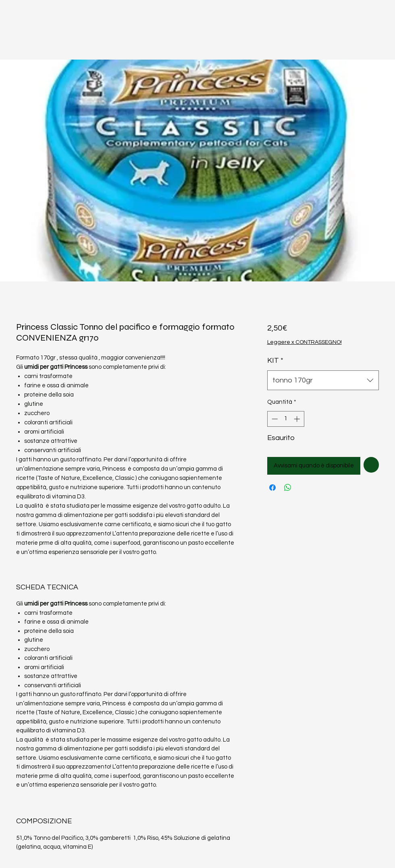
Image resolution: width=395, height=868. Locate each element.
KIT (275, 361)
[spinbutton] (286, 419)
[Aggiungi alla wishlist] (371, 465)
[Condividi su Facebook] (272, 488)
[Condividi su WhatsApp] (288, 488)
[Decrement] (274, 419)
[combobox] (323, 380)
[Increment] (298, 419)
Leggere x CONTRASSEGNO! (305, 342)
